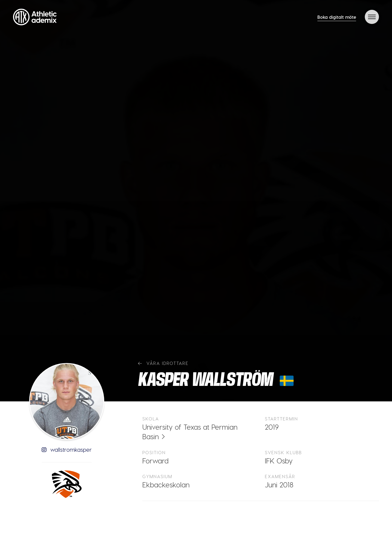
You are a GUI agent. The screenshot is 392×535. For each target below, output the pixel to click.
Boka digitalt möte (337, 17)
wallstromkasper (67, 450)
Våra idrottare (163, 363)
